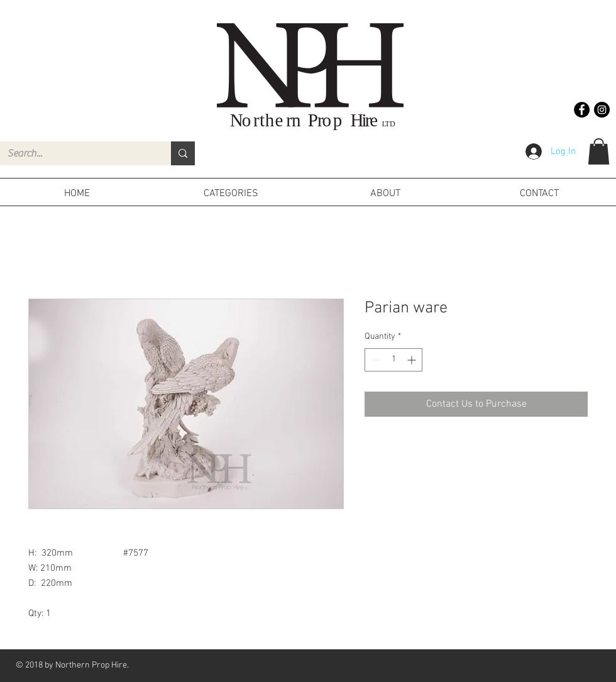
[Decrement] (374, 360)
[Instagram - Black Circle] (602, 110)
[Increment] (413, 360)
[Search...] (76, 153)
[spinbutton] (393, 360)
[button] (599, 151)
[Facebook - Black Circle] (582, 110)
